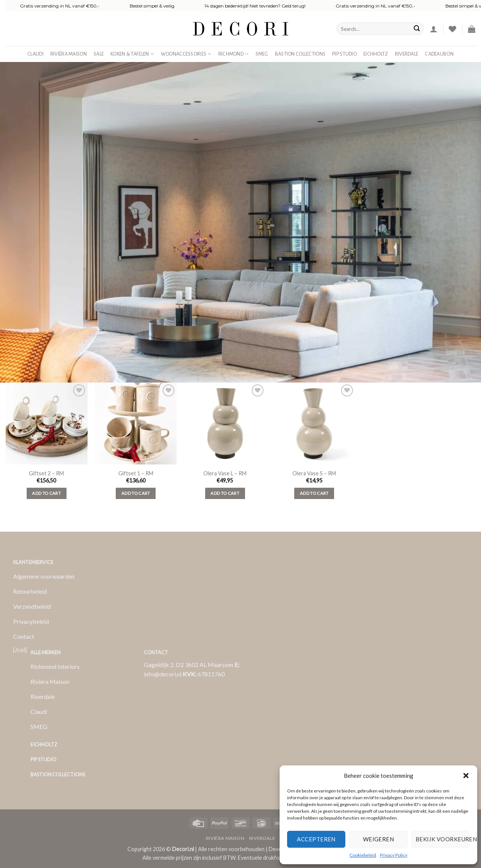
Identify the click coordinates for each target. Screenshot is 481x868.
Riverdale (407, 54)
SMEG (262, 54)
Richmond (234, 54)
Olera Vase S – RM (314, 473)
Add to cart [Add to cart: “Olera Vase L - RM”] (225, 493)
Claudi (36, 54)
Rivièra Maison (69, 54)
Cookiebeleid (363, 855)
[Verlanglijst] (452, 29)
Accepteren (316, 839)
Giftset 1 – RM (136, 473)
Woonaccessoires (186, 54)
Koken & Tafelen (132, 54)
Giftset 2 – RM (46, 473)
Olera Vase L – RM (225, 473)
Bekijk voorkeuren (443, 839)
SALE (99, 54)
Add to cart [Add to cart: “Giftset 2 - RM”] (46, 493)
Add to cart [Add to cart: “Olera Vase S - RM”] (314, 493)
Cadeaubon (439, 54)
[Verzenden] (417, 29)
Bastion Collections (300, 54)
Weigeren (379, 839)
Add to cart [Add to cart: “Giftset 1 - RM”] (136, 493)
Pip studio (344, 54)
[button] (466, 776)
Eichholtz (376, 54)
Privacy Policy (394, 855)
